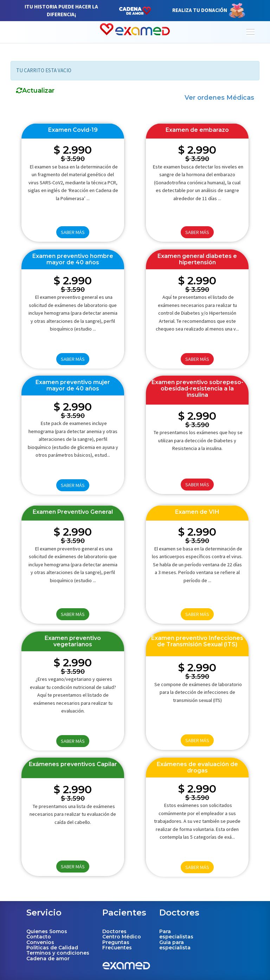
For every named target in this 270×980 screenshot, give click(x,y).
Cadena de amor (48, 959)
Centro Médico (122, 937)
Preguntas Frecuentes (117, 945)
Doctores (114, 931)
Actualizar (35, 91)
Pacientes (124, 913)
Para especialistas (176, 934)
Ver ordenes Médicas (219, 98)
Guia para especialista (175, 945)
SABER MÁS (73, 232)
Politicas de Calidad (52, 948)
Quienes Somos (47, 931)
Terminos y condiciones (58, 953)
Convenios (40, 942)
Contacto (39, 937)
